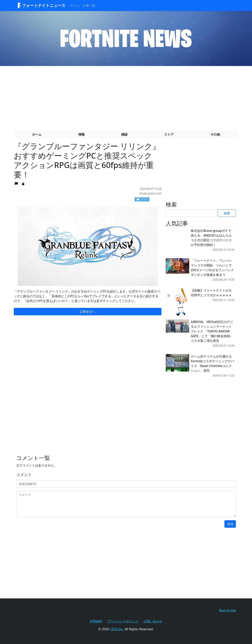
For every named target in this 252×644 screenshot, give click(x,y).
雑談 (124, 134)
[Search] (191, 213)
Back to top (227, 610)
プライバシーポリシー (123, 621)
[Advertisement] (126, 97)
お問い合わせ (153, 621)
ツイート (143, 199)
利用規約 (96, 621)
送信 (230, 524)
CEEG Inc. (117, 629)
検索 (227, 213)
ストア (169, 134)
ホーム (75, 6)
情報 (82, 134)
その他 (215, 134)
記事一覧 (89, 6)
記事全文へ (88, 312)
